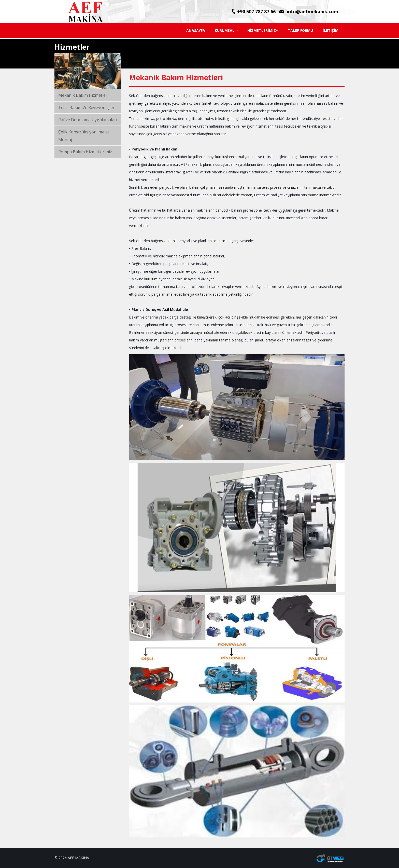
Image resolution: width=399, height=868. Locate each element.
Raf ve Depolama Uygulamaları (88, 120)
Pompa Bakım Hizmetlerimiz (85, 152)
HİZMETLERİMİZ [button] (263, 30)
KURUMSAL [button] (226, 30)
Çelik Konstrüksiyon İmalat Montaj (84, 136)
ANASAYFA (196, 30)
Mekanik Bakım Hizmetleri (83, 95)
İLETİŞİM (331, 30)
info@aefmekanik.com (312, 11)
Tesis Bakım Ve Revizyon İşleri (87, 107)
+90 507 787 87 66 (256, 11)
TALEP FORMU (300, 30)
